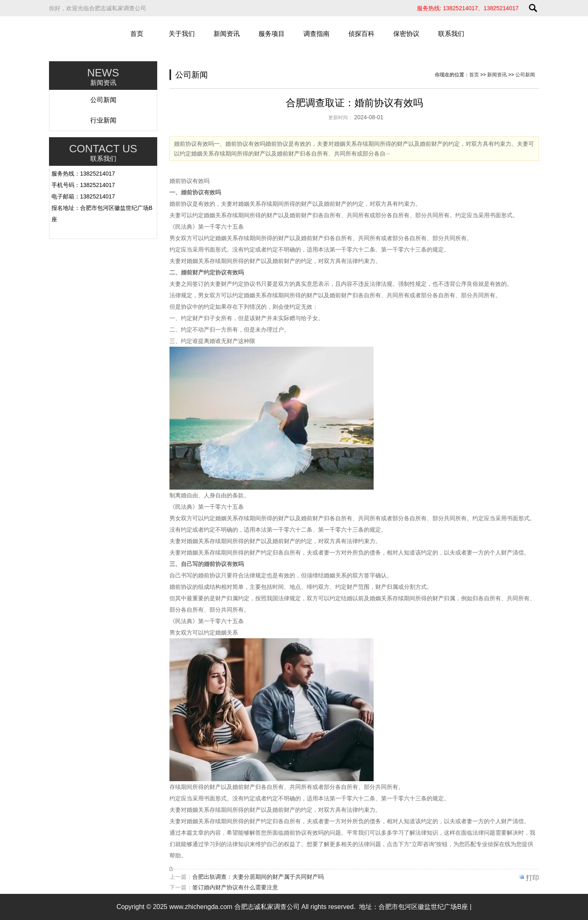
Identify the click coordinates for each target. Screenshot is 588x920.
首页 (137, 34)
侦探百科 (361, 34)
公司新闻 (103, 100)
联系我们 (451, 34)
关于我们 (182, 34)
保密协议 (406, 34)
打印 (532, 878)
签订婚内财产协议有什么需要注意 (235, 887)
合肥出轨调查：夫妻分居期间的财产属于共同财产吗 (258, 877)
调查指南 (316, 34)
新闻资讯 (227, 34)
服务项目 (272, 34)
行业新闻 (103, 120)
